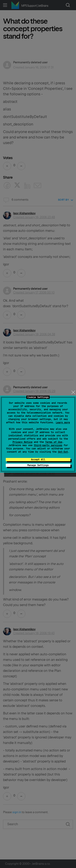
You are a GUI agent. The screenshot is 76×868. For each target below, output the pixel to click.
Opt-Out (63, 452)
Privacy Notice (22, 442)
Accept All (38, 460)
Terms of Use (54, 442)
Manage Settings (38, 465)
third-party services (48, 445)
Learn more (63, 422)
